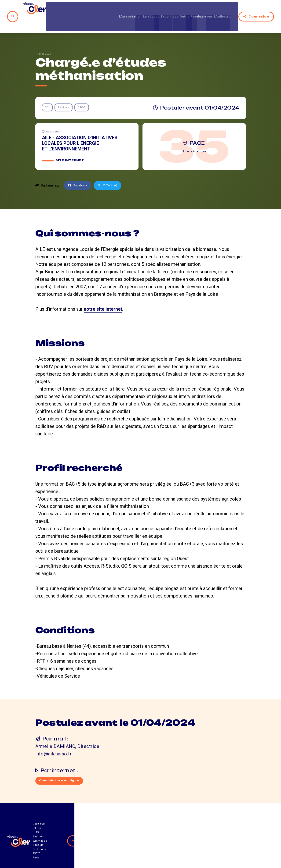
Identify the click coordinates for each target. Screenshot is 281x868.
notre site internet (103, 295)
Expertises (156, 9)
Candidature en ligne (60, 767)
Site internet (70, 146)
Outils (175, 9)
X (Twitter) (110, 171)
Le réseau (132, 9)
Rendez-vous (197, 9)
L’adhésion (224, 9)
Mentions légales (226, 842)
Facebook (79, 171)
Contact (185, 842)
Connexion (256, 9)
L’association (107, 9)
